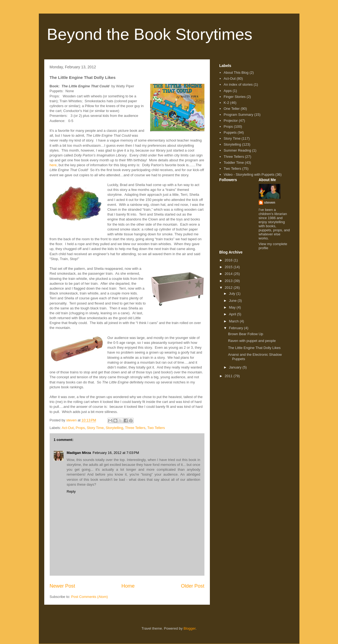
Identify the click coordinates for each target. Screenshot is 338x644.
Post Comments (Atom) (89, 597)
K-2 (226, 103)
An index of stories (238, 84)
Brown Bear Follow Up (246, 334)
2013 (229, 281)
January (236, 367)
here (53, 165)
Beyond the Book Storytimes (150, 34)
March (234, 321)
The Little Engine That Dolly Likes (254, 348)
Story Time (95, 428)
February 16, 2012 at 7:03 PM (116, 453)
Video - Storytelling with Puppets (249, 174)
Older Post (193, 586)
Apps (228, 91)
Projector (231, 121)
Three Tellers (135, 428)
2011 (229, 376)
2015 (229, 267)
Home (128, 586)
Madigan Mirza (79, 453)
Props (80, 428)
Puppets (230, 132)
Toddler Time (234, 163)
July (233, 294)
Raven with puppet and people (252, 341)
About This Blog (236, 73)
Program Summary (239, 115)
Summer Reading (237, 150)
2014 (229, 274)
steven (270, 202)
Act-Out (68, 428)
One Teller (232, 109)
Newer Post (62, 586)
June (233, 301)
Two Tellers (156, 428)
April (233, 314)
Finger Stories (235, 97)
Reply (71, 491)
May (233, 307)
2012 (229, 288)
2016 (229, 260)
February (236, 328)
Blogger (189, 628)
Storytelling (114, 428)
